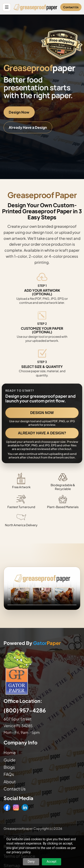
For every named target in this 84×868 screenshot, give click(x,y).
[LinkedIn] (25, 807)
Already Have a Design (28, 127)
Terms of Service (19, 856)
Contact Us (71, 7)
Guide (10, 760)
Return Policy (16, 846)
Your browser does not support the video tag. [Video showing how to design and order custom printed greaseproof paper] (42, 588)
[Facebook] (7, 807)
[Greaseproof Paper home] (36, 7)
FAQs (9, 774)
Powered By (32, 643)
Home (10, 753)
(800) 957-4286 (25, 710)
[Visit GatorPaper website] (42, 672)
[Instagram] (16, 807)
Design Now (19, 112)
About (10, 782)
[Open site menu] (7, 7)
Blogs (9, 767)
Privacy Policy (17, 837)
